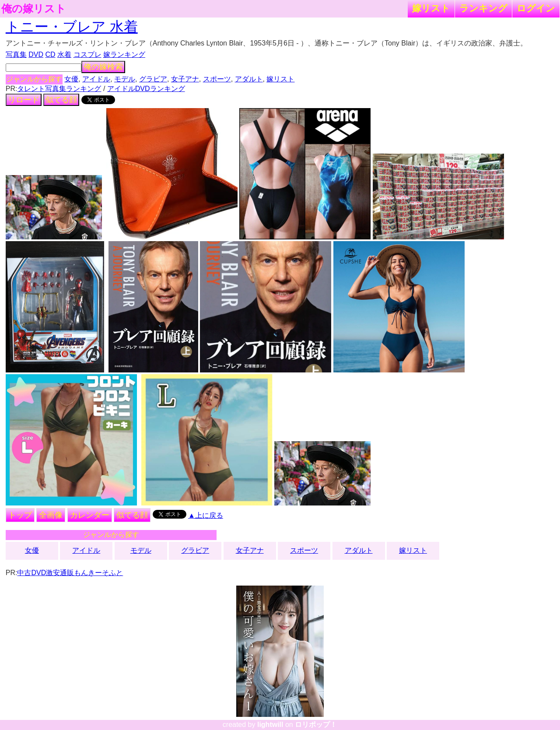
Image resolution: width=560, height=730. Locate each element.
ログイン (536, 8)
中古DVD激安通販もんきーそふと (70, 573)
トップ (20, 515)
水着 (64, 54)
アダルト (249, 79)
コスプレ (87, 54)
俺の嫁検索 (103, 67)
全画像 (51, 515)
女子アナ (185, 79)
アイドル (96, 79)
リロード (24, 100)
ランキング (483, 8)
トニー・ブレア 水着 (72, 27)
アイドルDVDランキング (146, 89)
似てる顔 (61, 100)
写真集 (16, 54)
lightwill (270, 725)
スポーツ (217, 79)
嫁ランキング (124, 54)
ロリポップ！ (316, 725)
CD (50, 54)
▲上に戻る (206, 515)
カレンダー (90, 515)
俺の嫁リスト (34, 9)
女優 (71, 79)
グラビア (153, 79)
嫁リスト (431, 8)
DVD (36, 54)
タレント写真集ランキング (59, 89)
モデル (125, 79)
